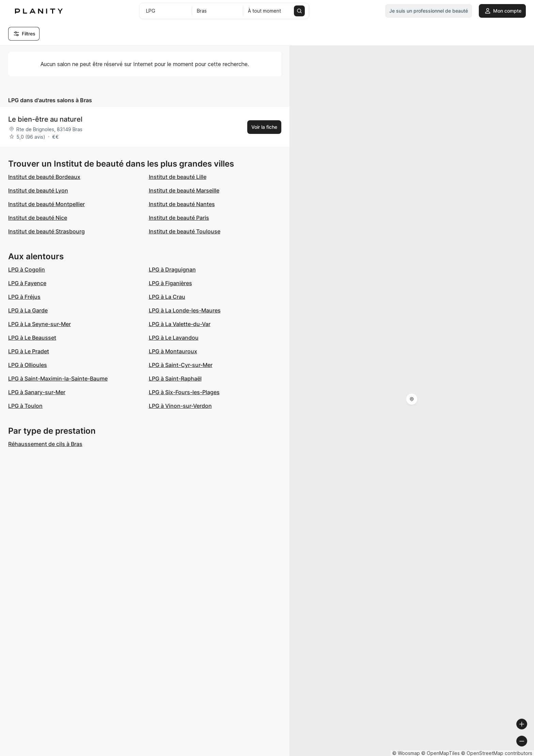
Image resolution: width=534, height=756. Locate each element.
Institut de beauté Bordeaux (44, 177)
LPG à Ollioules (28, 365)
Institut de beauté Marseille (184, 190)
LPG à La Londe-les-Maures (185, 310)
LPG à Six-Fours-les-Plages (184, 392)
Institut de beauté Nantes (182, 204)
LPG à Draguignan (172, 269)
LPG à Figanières (170, 283)
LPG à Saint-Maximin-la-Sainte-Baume (58, 379)
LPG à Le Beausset (32, 338)
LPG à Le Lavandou (174, 338)
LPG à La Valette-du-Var (180, 324)
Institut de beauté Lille (178, 177)
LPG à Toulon (25, 406)
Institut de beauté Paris (179, 218)
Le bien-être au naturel (45, 119)
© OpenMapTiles (441, 753)
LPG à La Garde (28, 310)
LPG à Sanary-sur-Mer (37, 392)
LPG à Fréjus (24, 297)
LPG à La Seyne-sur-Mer (40, 324)
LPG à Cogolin (27, 269)
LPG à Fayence (27, 283)
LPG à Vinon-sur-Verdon (180, 406)
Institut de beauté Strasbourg (46, 231)
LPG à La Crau (167, 297)
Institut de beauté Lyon (38, 190)
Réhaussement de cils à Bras (45, 444)
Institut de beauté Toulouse (185, 231)
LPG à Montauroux (173, 351)
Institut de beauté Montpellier (46, 204)
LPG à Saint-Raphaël (175, 379)
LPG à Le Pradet (29, 351)
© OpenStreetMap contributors (497, 753)
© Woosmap (406, 753)
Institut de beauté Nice (38, 218)
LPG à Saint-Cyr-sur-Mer (181, 365)
